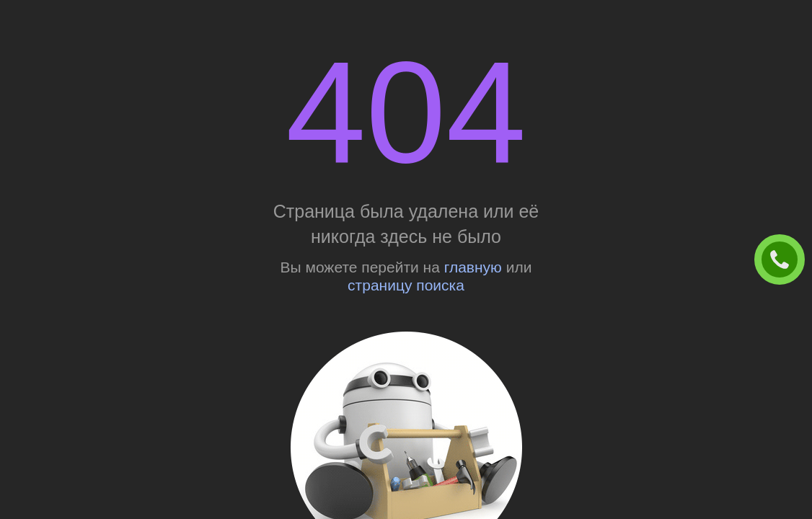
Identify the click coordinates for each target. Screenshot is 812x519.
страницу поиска (406, 285)
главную (473, 267)
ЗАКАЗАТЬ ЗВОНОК (785, 260)
